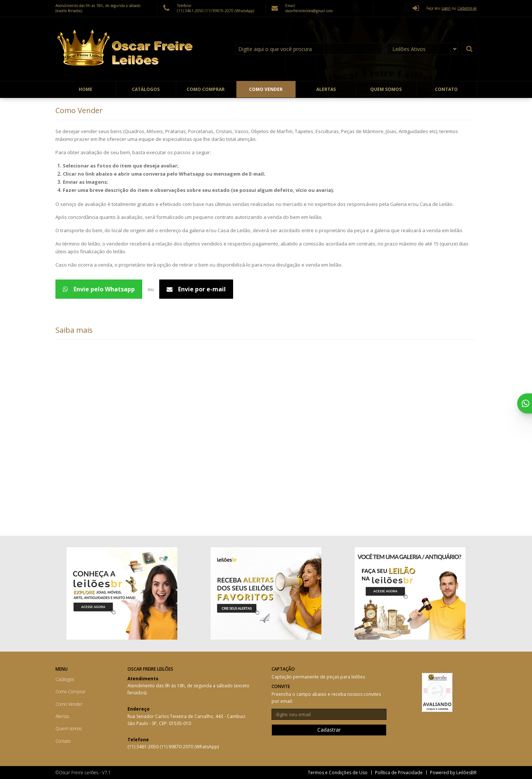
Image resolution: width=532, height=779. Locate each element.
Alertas (326, 89)
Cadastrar (329, 730)
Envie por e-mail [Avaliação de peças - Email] (196, 289)
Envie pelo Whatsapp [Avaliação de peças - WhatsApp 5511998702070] (99, 289)
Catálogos (146, 89)
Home (86, 89)
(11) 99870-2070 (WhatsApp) (229, 11)
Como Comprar (206, 89)
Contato (446, 89)
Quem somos (386, 89)
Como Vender (266, 89)
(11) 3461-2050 (191, 11)
